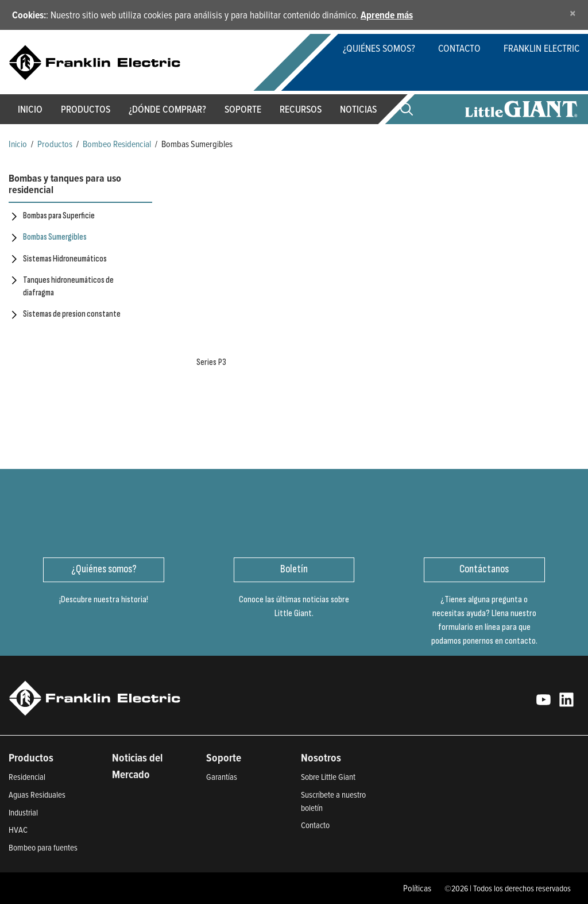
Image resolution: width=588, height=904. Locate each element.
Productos (55, 144)
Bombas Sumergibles (55, 237)
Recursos (301, 109)
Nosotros (321, 757)
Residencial (27, 777)
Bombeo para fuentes (43, 847)
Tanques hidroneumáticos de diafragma (68, 286)
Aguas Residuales (37, 795)
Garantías (222, 777)
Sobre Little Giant (328, 777)
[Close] (573, 13)
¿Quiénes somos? (379, 48)
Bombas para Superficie (59, 216)
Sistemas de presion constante (72, 314)
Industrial (23, 812)
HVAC (18, 830)
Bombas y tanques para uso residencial (65, 184)
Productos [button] (86, 109)
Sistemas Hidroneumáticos (65, 259)
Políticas (417, 888)
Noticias (358, 109)
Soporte (243, 109)
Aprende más (387, 15)
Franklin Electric (541, 48)
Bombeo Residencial (117, 144)
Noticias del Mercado (137, 766)
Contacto (459, 48)
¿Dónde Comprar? (167, 109)
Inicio (30, 109)
